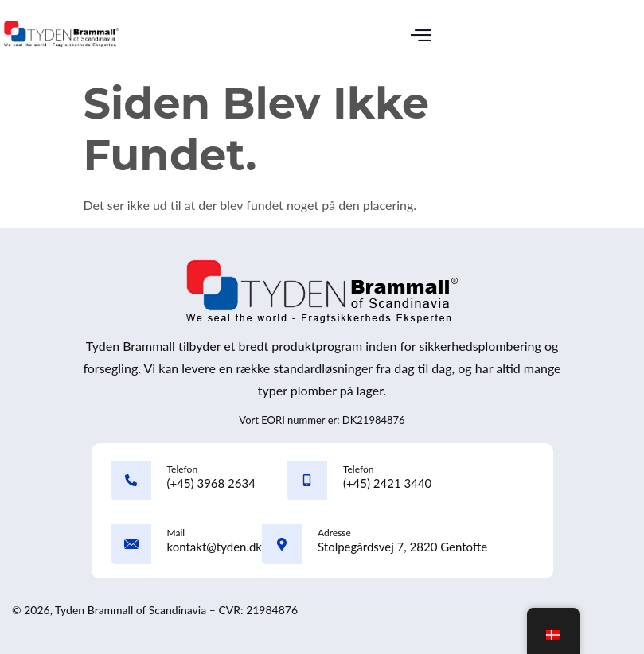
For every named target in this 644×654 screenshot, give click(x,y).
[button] (421, 36)
